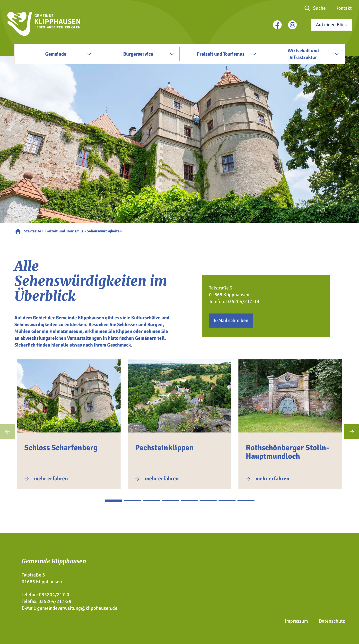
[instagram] (293, 25)
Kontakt (344, 8)
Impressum (296, 621)
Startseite (33, 231)
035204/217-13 (243, 301)
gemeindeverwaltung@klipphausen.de (77, 608)
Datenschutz (332, 621)
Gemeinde (56, 54)
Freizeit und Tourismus (221, 54)
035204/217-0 (54, 595)
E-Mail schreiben (231, 320)
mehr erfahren (51, 479)
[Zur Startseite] (44, 34)
